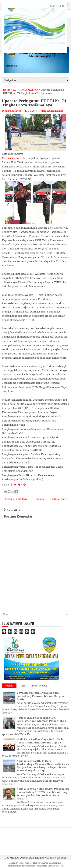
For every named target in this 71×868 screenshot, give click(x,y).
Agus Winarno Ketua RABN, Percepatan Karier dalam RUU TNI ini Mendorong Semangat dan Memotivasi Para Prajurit (43, 794)
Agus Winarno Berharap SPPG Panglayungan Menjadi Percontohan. (42, 719)
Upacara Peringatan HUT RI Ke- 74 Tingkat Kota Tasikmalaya (34, 103)
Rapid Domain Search (52, 866)
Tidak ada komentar (51, 111)
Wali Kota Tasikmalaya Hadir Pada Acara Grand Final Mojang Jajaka (40, 741)
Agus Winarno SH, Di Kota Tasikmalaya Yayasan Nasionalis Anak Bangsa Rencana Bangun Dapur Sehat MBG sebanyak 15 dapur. (43, 766)
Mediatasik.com (12, 158)
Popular (9, 686)
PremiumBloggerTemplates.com (24, 866)
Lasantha (56, 863)
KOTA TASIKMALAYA (26, 90)
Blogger (61, 858)
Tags (23, 686)
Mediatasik (33, 858)
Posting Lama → (59, 499)
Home (7, 90)
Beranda (39, 499)
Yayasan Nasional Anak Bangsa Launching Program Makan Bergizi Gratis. (40, 696)
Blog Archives (40, 686)
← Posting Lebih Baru (15, 499)
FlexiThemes (25, 863)
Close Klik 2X (57, 6)
